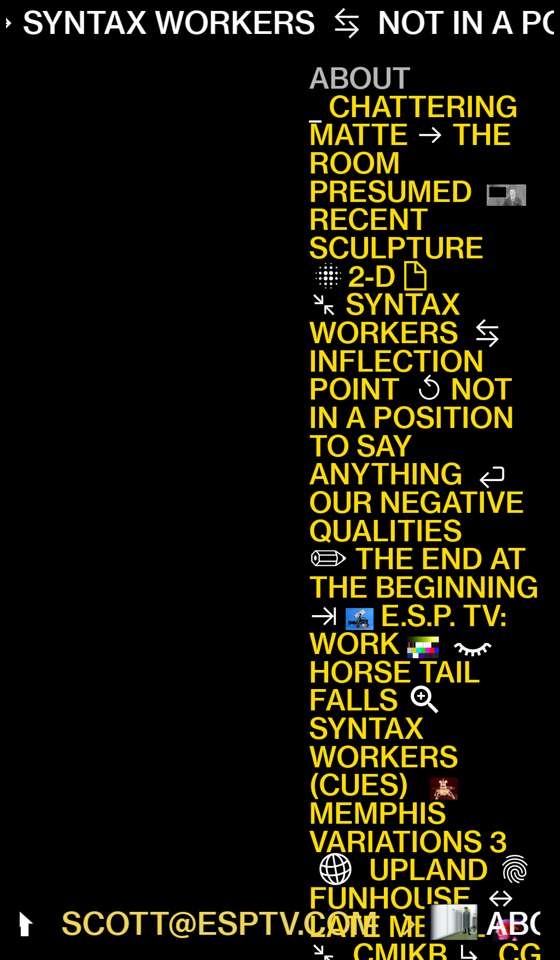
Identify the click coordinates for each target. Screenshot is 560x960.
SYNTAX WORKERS (385, 319)
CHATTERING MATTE (413, 121)
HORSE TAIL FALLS (395, 686)
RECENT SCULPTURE (396, 234)
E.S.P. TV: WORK (408, 630)
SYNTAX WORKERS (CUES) (384, 757)
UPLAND (406, 870)
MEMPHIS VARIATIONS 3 (408, 828)
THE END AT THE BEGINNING (424, 573)
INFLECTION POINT (396, 375)
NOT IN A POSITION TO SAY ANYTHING (412, 432)
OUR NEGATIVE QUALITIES (417, 517)
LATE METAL (397, 927)
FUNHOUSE (390, 898)
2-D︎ (391, 276)
